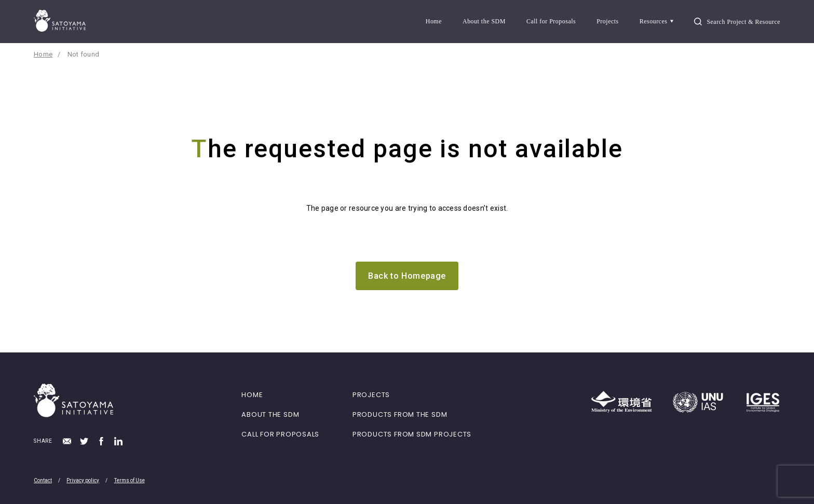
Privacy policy (83, 480)
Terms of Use (130, 480)
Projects (608, 21)
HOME (252, 395)
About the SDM (484, 21)
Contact (43, 480)
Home (434, 21)
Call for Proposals (551, 21)
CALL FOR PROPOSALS (280, 434)
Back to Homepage (407, 276)
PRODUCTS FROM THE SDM (400, 414)
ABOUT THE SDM (270, 414)
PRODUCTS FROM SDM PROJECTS (412, 434)
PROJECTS (371, 395)
